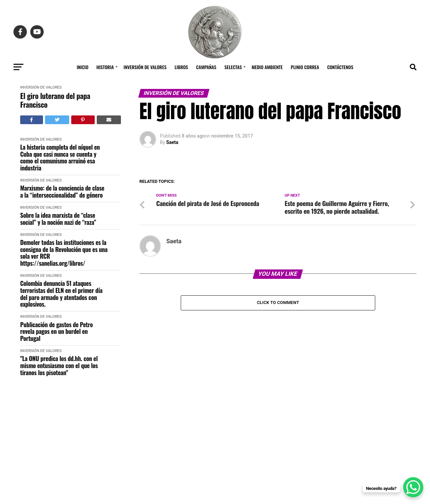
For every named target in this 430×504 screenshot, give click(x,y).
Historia (105, 67)
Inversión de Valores (145, 67)
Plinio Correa (305, 67)
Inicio (82, 67)
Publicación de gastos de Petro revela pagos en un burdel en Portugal (56, 332)
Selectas (233, 67)
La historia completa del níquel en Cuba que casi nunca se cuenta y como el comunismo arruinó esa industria (60, 158)
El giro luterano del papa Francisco (55, 100)
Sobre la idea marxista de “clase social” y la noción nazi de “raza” (58, 219)
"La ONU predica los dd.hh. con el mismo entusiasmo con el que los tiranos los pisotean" (59, 365)
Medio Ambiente (267, 67)
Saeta (172, 142)
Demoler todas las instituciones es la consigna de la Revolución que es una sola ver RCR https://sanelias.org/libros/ (64, 253)
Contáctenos (340, 67)
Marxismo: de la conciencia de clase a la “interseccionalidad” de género (62, 191)
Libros (181, 67)
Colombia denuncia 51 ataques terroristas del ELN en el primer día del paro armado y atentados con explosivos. (61, 294)
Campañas (206, 67)
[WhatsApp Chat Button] (413, 487)
